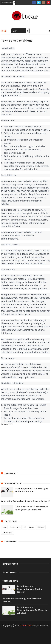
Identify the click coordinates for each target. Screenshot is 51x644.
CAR (4, 527)
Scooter (41, 527)
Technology (8, 532)
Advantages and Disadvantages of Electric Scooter (32, 490)
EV (25, 527)
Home (4, 31)
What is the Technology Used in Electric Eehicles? (25, 501)
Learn (32, 527)
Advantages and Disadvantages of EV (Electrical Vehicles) (32, 508)
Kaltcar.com (26, 626)
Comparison (15, 527)
